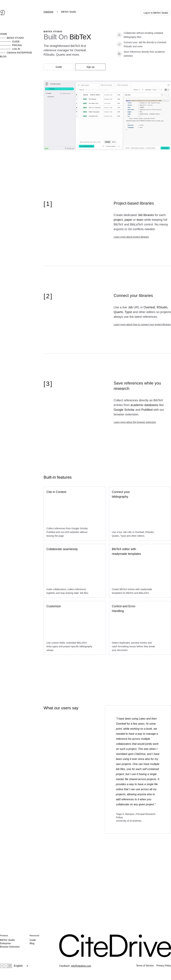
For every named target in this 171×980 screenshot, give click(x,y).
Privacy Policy (164, 966)
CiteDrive (48, 12)
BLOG (3, 56)
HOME (4, 34)
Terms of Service (145, 966)
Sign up (90, 67)
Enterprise (5, 943)
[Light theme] (2, 966)
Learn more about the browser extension (135, 422)
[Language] (21, 966)
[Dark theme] (6, 966)
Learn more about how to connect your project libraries (142, 324)
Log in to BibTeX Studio (156, 13)
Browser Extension (10, 947)
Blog (32, 943)
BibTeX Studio (7, 940)
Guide (59, 67)
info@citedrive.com (81, 966)
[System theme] (10, 966)
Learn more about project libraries (131, 237)
